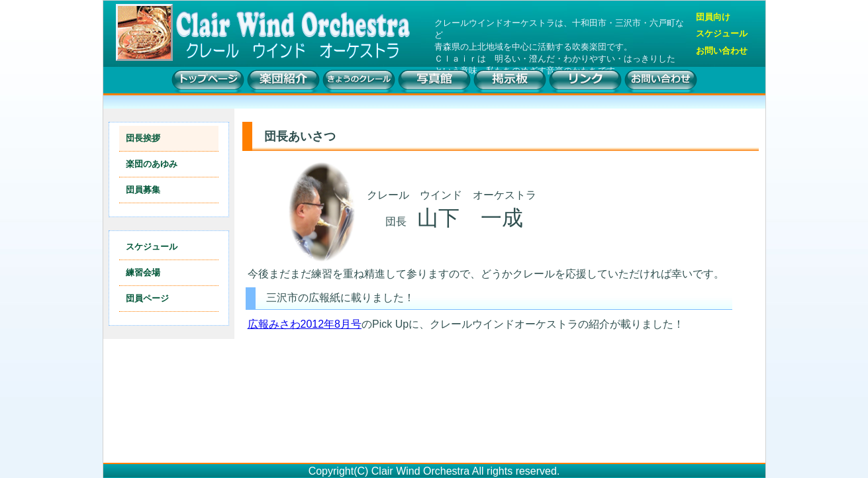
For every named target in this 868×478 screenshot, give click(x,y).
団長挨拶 (143, 138)
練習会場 (143, 272)
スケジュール (722, 34)
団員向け (713, 17)
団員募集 (143, 190)
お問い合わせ (722, 51)
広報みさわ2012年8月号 (305, 324)
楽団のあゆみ (152, 164)
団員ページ (147, 298)
